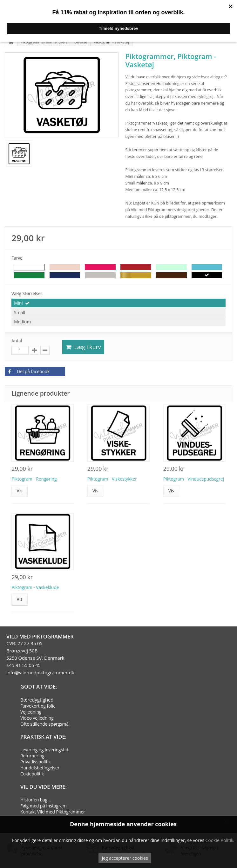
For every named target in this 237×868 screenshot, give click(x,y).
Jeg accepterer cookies (125, 858)
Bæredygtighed (37, 700)
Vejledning (31, 712)
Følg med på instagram (44, 806)
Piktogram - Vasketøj (111, 42)
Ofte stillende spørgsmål (45, 724)
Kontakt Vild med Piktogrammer (53, 812)
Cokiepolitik (32, 774)
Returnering (32, 756)
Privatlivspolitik (36, 762)
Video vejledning (37, 718)
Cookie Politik (219, 840)
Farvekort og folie (38, 706)
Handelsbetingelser (40, 768)
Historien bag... (36, 800)
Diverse (81, 42)
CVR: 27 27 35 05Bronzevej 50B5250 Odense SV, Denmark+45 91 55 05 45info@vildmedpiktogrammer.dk (40, 658)
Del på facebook (28, 371)
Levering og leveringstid (44, 750)
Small (20, 312)
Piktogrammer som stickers (44, 42)
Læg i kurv (83, 347)
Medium (22, 322)
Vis (19, 491)
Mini (18, 303)
